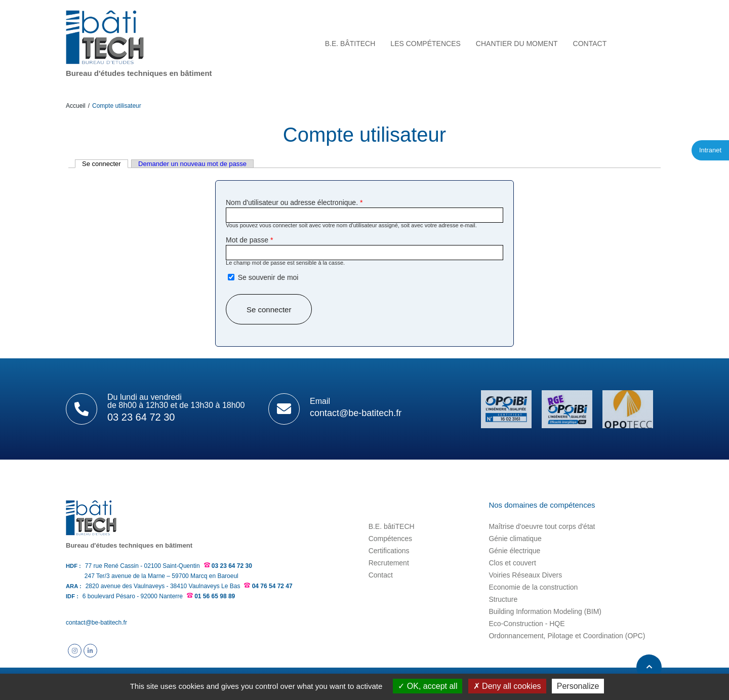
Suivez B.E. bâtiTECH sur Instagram (75, 651)
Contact (381, 575)
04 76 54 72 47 (272, 586)
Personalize (578, 686)
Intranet (710, 150)
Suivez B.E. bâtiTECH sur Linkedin (90, 651)
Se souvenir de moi (268, 277)
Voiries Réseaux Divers (525, 575)
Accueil (76, 106)
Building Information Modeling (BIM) (545, 611)
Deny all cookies (507, 686)
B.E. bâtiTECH (392, 526)
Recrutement (389, 563)
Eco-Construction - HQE (526, 624)
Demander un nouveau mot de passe (192, 164)
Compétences (390, 539)
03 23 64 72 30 (232, 566)
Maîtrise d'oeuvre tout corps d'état (542, 526)
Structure (503, 599)
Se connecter (105, 164)
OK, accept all (428, 686)
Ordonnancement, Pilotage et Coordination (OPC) (567, 636)
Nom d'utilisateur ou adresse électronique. (294, 202)
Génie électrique (514, 551)
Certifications (389, 551)
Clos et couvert (512, 563)
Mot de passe (249, 240)
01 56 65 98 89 (215, 596)
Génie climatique (515, 539)
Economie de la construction (533, 587)
